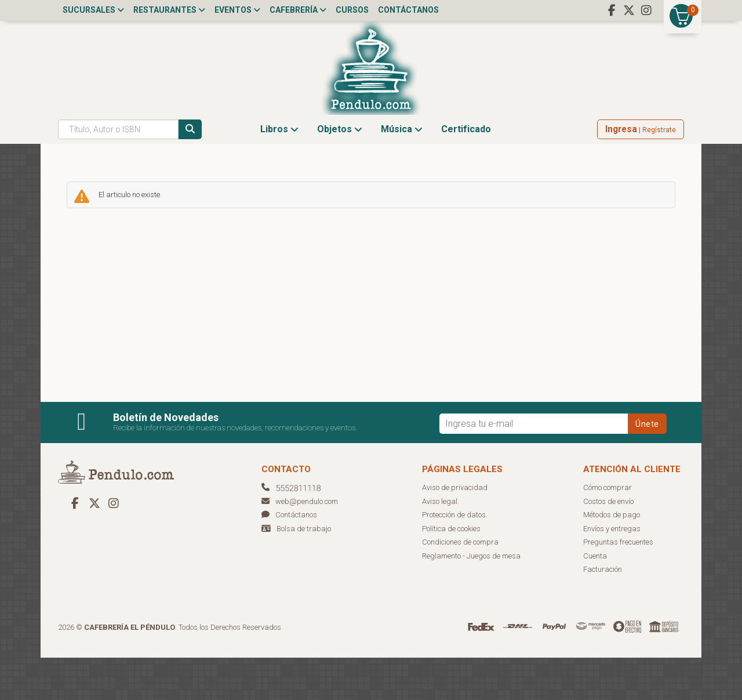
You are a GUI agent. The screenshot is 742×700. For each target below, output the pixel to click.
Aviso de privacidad (455, 530)
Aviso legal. (441, 544)
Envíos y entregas (612, 571)
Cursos (352, 10)
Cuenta (595, 598)
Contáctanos (408, 10)
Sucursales (93, 10)
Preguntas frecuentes (618, 585)
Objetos (340, 171)
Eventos (237, 10)
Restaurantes (169, 10)
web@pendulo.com (300, 544)
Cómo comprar (608, 530)
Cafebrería (298, 10)
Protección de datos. (455, 558)
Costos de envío (608, 544)
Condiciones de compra (460, 585)
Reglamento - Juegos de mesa (471, 598)
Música (402, 171)
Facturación (603, 612)
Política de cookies (451, 571)
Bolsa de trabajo (304, 571)
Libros (279, 171)
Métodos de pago (612, 558)
